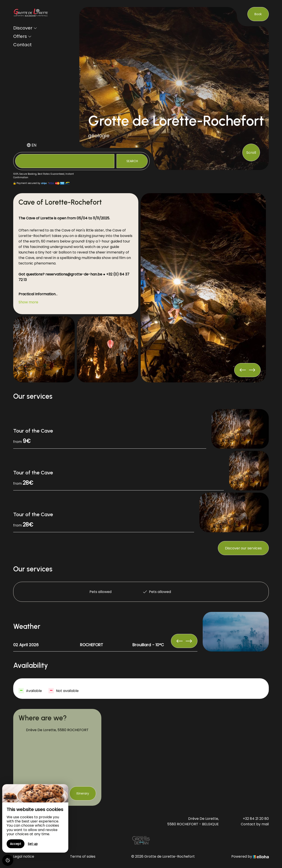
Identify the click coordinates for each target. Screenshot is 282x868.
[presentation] (252, 370)
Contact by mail (255, 824)
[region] (35, 818)
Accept (16, 844)
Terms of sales (83, 856)
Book (258, 14)
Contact (22, 45)
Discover (25, 28)
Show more (28, 302)
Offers (22, 36)
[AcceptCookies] (8, 860)
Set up (33, 844)
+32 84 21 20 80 (256, 819)
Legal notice (24, 856)
